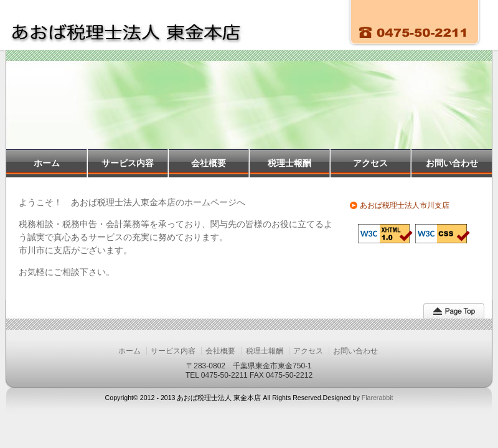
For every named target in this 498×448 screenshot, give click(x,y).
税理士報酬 (289, 163)
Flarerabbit (378, 398)
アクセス (370, 163)
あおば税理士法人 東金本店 (135, 25)
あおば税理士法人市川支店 (405, 205)
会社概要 (209, 163)
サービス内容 (128, 163)
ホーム (47, 163)
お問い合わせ (452, 163)
